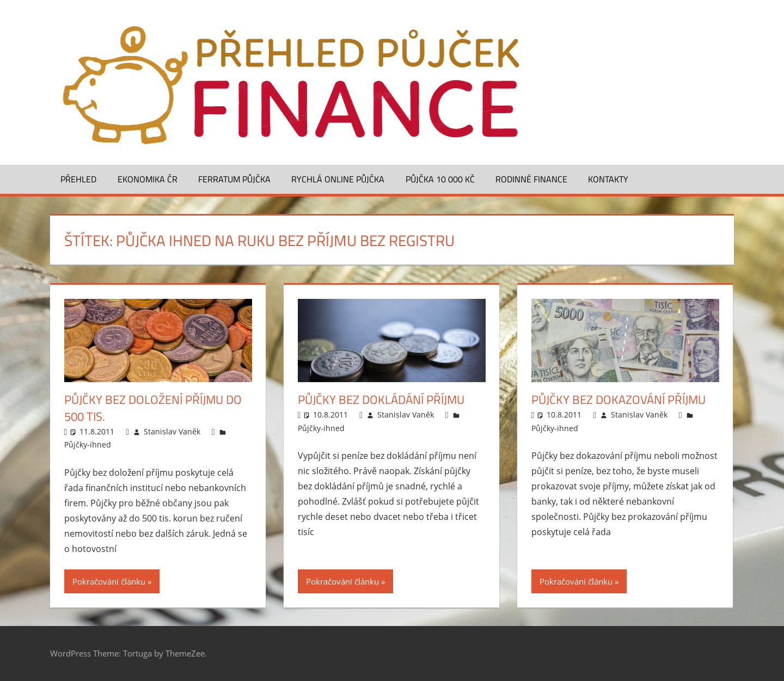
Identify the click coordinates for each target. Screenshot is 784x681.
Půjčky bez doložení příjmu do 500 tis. (153, 408)
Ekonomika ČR (148, 179)
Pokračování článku (109, 581)
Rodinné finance (531, 179)
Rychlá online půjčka (338, 179)
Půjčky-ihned (88, 444)
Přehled (78, 179)
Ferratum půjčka (234, 179)
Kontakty (608, 179)
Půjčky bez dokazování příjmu (618, 400)
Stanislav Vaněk (172, 431)
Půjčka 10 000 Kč (440, 179)
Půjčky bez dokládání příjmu (381, 400)
